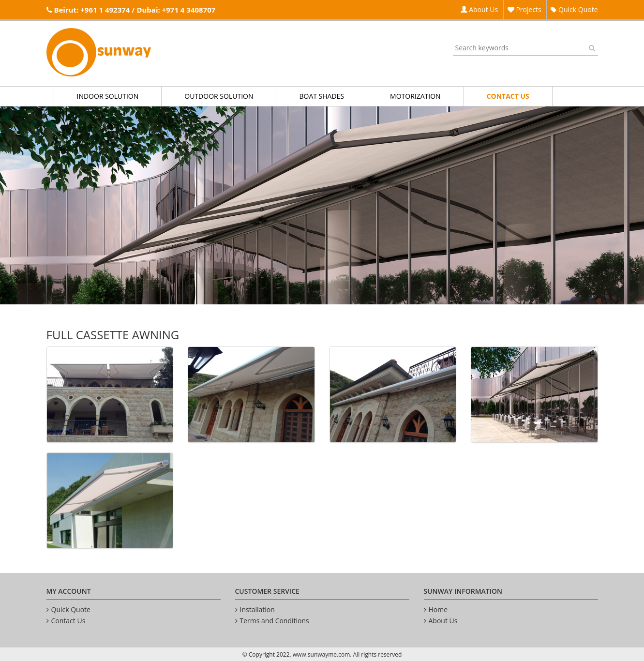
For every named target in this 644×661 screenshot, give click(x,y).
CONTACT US (508, 96)
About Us (479, 9)
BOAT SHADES (322, 96)
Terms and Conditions (275, 621)
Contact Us (68, 621)
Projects (524, 9)
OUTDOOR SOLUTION (219, 96)
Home (438, 609)
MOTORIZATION (415, 96)
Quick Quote (574, 9)
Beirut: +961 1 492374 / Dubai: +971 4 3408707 (135, 10)
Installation (257, 609)
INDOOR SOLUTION (108, 96)
